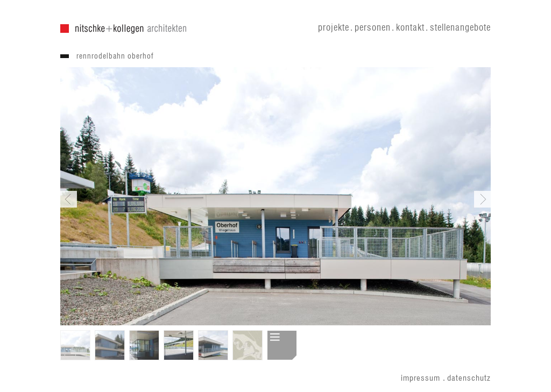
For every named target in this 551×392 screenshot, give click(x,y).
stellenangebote (460, 28)
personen (373, 28)
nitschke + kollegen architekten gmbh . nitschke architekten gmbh (123, 29)
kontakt (410, 28)
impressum (421, 378)
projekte (334, 28)
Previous (69, 199)
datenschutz (469, 378)
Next (482, 199)
